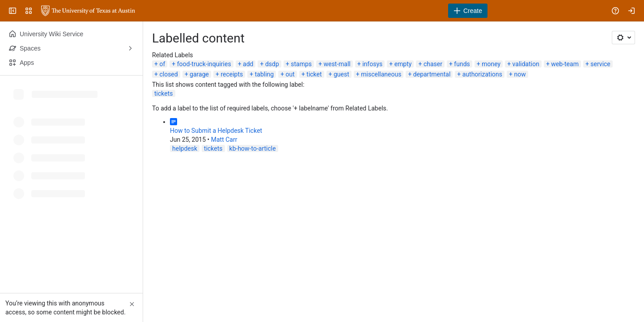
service (600, 64)
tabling (264, 74)
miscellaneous (381, 74)
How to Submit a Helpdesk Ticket (216, 131)
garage (199, 74)
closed (168, 74)
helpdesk (185, 148)
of (162, 64)
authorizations (482, 74)
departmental (432, 74)
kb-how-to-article (253, 148)
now (520, 74)
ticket (314, 74)
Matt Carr (224, 140)
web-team (565, 64)
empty (403, 64)
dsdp (272, 64)
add (248, 64)
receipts (232, 74)
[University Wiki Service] (88, 11)
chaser (433, 64)
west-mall (337, 64)
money (491, 64)
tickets (164, 93)
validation (526, 64)
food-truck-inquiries (204, 64)
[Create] (468, 11)
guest (341, 74)
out (290, 74)
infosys (372, 64)
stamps (301, 64)
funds (462, 64)
